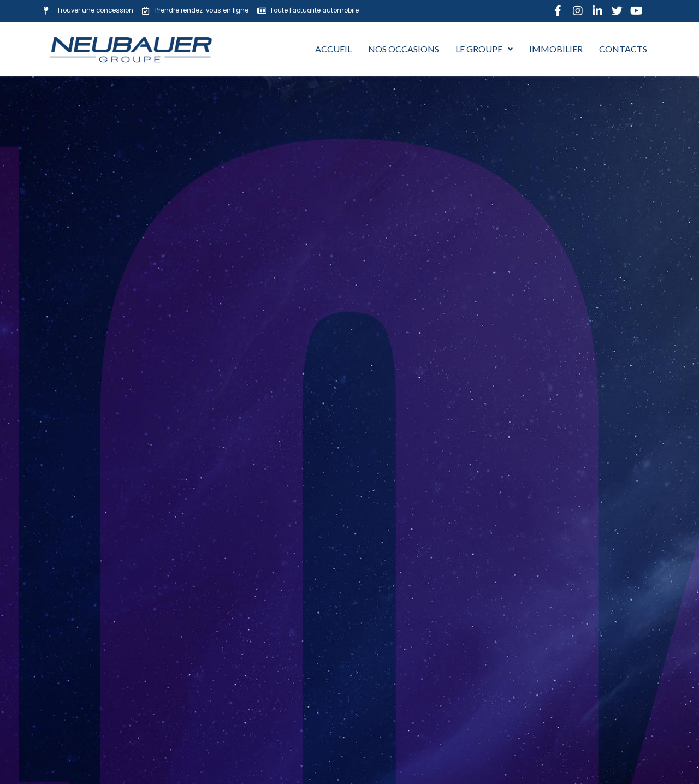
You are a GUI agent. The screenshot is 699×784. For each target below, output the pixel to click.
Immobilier (556, 49)
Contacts (623, 49)
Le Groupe (484, 49)
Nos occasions (404, 49)
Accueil (333, 49)
